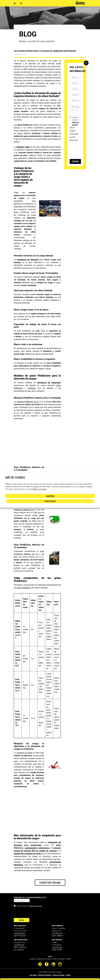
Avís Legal (33, 975)
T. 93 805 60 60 (19, 933)
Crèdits (68, 975)
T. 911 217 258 (57, 947)
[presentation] (32, 913)
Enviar (75, 161)
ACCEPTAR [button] (50, 496)
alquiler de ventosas (48, 851)
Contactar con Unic (50, 883)
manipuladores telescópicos (37, 848)
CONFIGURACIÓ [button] (50, 501)
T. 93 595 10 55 (19, 945)
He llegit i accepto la (75, 121)
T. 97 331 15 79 (57, 933)
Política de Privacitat (44, 975)
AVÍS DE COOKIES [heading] (15, 477)
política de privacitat (36, 906)
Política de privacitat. (39, 489)
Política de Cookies (58, 975)
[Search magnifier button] (21, 3)
